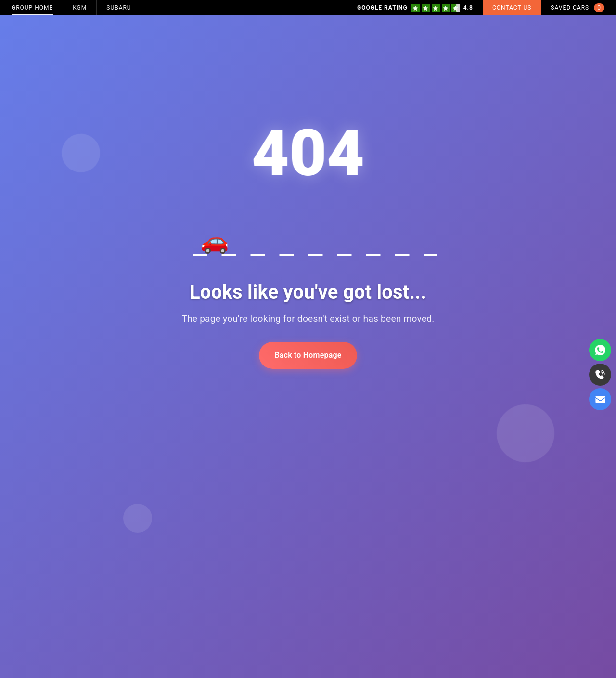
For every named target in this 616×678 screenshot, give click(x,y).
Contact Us (512, 8)
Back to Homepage (308, 355)
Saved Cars (577, 8)
